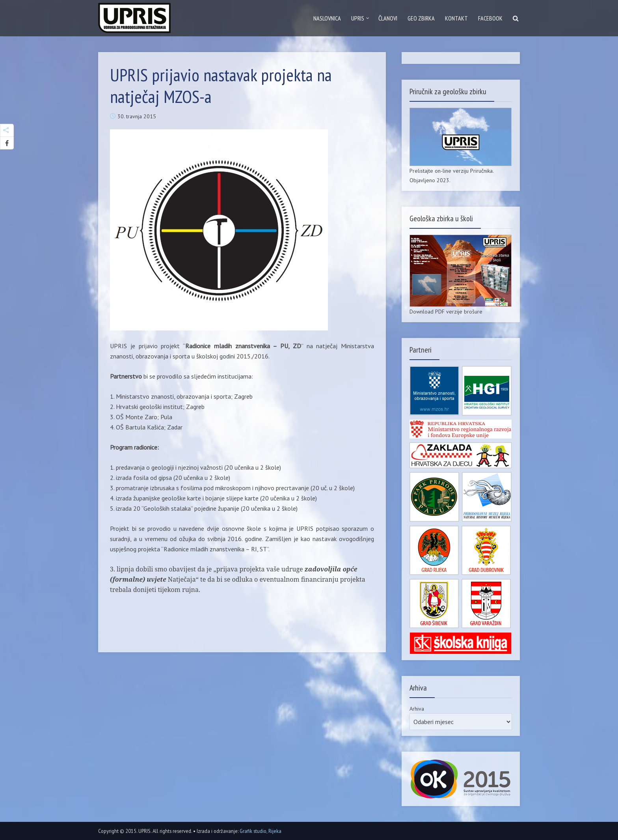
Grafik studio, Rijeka (261, 831)
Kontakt (456, 18)
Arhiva (417, 709)
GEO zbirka (421, 18)
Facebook (490, 18)
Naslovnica (327, 18)
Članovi (388, 18)
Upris (358, 18)
